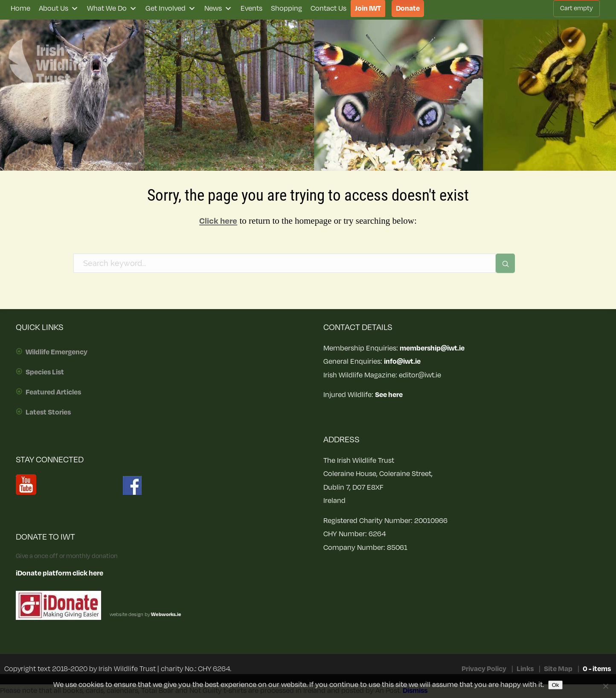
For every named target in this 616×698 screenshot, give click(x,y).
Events (251, 9)
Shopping (286, 9)
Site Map (558, 669)
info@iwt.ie (402, 362)
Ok (555, 685)
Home (20, 9)
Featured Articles (53, 392)
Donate (408, 9)
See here (389, 395)
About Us (59, 9)
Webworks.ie (166, 615)
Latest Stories (48, 412)
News (218, 9)
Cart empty (577, 8)
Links (525, 669)
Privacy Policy (484, 669)
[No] (605, 686)
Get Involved (171, 9)
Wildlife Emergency (57, 352)
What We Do (112, 9)
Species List (45, 372)
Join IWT (368, 9)
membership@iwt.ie (432, 348)
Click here (218, 221)
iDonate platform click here (60, 573)
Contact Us (328, 9)
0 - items (597, 669)
